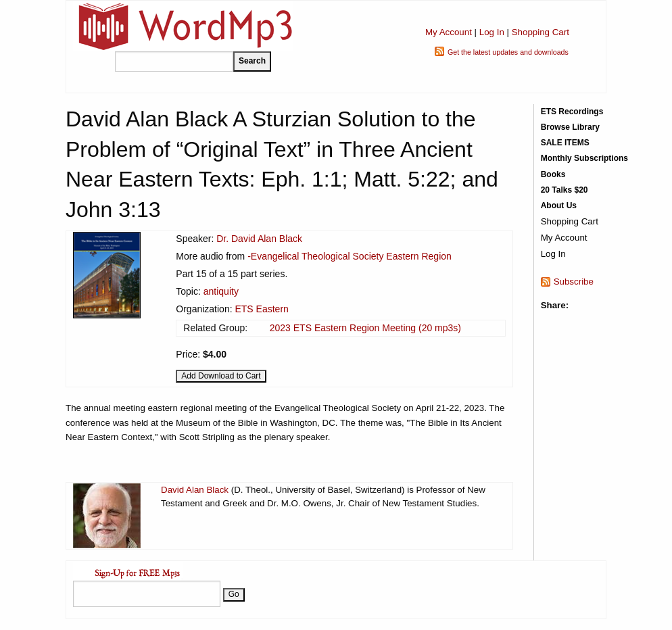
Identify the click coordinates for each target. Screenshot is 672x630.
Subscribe (574, 282)
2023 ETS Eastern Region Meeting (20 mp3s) (365, 328)
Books (553, 174)
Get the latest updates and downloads (508, 52)
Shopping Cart (541, 32)
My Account (449, 32)
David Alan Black (195, 490)
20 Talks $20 (565, 190)
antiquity (221, 291)
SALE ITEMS (565, 143)
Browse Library (570, 127)
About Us (559, 205)
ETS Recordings (572, 112)
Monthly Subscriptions (584, 158)
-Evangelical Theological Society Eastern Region (350, 256)
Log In (492, 32)
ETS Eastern (261, 309)
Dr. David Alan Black (259, 239)
